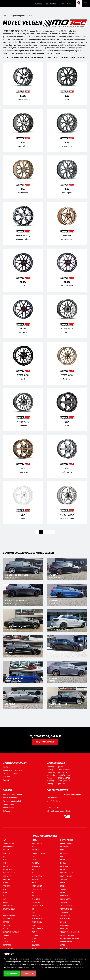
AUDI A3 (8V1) (54, 627)
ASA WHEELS (8, 883)
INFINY (34, 883)
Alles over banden (10, 798)
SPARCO (63, 889)
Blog (46, 4)
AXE (4, 899)
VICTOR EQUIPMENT (68, 935)
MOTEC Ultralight (11, 578)
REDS (62, 850)
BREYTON (6, 925)
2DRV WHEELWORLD (10, 847)
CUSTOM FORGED (9, 948)
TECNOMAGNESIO (67, 909)
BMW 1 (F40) (53, 575)
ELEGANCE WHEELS (39, 853)
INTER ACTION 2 (38, 889)
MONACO (35, 935)
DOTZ (34, 847)
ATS (4, 889)
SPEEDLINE (64, 896)
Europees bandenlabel (12, 801)
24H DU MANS (8, 843)
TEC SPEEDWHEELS (67, 906)
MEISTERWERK (37, 919)
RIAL (62, 856)
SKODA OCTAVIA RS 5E (57, 652)
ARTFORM (7, 879)
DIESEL (34, 840)
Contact (53, 4)
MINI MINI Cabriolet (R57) (14, 601)
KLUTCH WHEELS (38, 902)
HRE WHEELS (36, 879)
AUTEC (5, 893)
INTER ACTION (37, 886)
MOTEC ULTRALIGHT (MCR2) (59, 629)
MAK (33, 912)
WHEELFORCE (65, 948)
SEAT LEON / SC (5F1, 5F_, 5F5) (17, 575)
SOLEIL (63, 886)
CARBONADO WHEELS (11, 932)
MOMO (34, 932)
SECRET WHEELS (66, 873)
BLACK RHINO (8, 919)
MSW (33, 942)
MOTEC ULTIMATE (55, 578)
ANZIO (5, 863)
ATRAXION (7, 886)
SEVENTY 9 (64, 879)
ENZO (34, 860)
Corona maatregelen (11, 774)
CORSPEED (7, 945)
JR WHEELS (36, 899)
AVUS (5, 896)
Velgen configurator (18, 16)
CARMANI (6, 935)
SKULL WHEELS (66, 883)
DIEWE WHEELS (37, 843)
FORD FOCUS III (54, 601)
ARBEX (5, 866)
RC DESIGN (64, 847)
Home (5, 16)
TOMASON (64, 912)
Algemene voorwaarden (12, 770)
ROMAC (63, 860)
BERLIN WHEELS (9, 916)
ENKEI (34, 856)
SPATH (63, 893)
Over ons (39, 4)
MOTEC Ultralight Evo (13, 681)
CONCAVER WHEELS (10, 942)
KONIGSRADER (37, 906)
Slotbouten (7, 811)
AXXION (6, 902)
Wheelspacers (8, 804)
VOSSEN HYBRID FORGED (70, 938)
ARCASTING (7, 870)
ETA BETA (35, 863)
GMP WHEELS (37, 876)
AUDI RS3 (8, 652)
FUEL (33, 873)
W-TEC (63, 945)
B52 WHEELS (8, 906)
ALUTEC (6, 860)
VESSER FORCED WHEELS (70, 932)
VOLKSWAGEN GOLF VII (58, 704)
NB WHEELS (36, 945)
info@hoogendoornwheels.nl (60, 811)
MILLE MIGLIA (37, 922)
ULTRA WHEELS (66, 919)
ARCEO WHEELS (9, 873)
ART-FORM (7, 876)
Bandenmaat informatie (12, 795)
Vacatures (7, 767)
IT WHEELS (36, 896)
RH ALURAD (65, 853)
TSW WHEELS (65, 916)
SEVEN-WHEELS (66, 876)
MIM (33, 925)
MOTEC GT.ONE (54, 604)
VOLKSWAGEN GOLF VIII (14, 678)
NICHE (34, 948)
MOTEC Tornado (11, 707)
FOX (33, 870)
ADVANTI (6, 853)
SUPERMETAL (65, 902)
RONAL (63, 863)
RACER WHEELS (66, 843)
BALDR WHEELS (9, 909)
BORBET (6, 922)
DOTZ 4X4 (35, 850)
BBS (4, 912)
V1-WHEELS (65, 925)
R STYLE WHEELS (67, 840)
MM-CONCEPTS (37, 929)
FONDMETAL (36, 866)
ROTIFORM (64, 866)
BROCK (5, 929)
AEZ (4, 856)
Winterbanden (8, 808)
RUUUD (63, 870)
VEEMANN (64, 929)
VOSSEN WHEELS (67, 942)
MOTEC (34, 938)
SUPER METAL (66, 899)
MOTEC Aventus (11, 629)
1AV (4, 840)
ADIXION (6, 850)
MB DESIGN (36, 916)
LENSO (34, 909)
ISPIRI (34, 893)
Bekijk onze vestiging (45, 742)
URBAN (63, 922)
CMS (4, 938)
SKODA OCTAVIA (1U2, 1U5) (15, 627)
